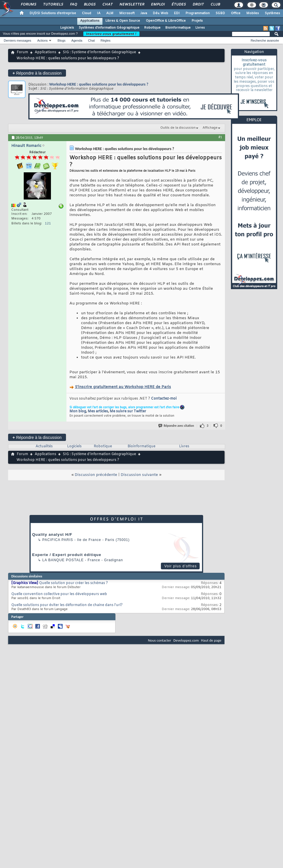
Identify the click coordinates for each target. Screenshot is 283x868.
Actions (43, 40)
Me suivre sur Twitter (128, 411)
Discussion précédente (96, 475)
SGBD (220, 13)
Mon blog (78, 411)
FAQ (73, 5)
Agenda (77, 40)
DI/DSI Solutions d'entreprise (53, 13)
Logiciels (67, 28)
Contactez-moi (164, 399)
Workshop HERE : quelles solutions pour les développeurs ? (99, 84)
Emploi (158, 5)
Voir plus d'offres (181, 566)
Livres (200, 28)
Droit (198, 5)
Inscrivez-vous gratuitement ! (111, 34)
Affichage (210, 128)
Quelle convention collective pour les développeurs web (59, 594)
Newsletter (132, 5)
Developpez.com (186, 640)
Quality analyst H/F (52, 534)
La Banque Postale (63, 560)
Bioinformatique (178, 28)
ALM (110, 13)
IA (99, 13)
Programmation (198, 13)
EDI (177, 13)
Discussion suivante (139, 475)
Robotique (152, 28)
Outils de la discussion (178, 128)
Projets (197, 21)
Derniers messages (18, 40)
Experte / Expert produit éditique (67, 555)
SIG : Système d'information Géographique (99, 52)
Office (236, 13)
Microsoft (127, 13)
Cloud (87, 13)
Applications (90, 21)
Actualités (44, 446)
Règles (106, 40)
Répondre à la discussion (37, 73)
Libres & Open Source (123, 21)
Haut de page (211, 640)
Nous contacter (159, 640)
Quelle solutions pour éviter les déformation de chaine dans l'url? (67, 605)
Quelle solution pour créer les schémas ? (73, 583)
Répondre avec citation (177, 426)
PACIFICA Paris (58, 540)
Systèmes (272, 13)
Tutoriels (53, 5)
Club (215, 5)
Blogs (89, 5)
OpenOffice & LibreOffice (166, 21)
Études (178, 5)
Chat (107, 5)
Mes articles (98, 411)
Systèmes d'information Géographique (109, 28)
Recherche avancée (265, 40)
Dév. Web (160, 13)
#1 (220, 137)
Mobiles (253, 13)
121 (48, 224)
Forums (28, 5)
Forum (22, 52)
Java (144, 13)
